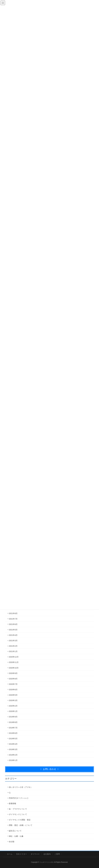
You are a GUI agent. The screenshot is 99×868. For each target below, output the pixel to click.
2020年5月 (13, 695)
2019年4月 (13, 744)
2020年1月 (13, 711)
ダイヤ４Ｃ (35, 854)
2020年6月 (13, 690)
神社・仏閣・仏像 (16, 836)
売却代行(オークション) (18, 798)
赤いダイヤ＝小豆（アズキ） (21, 787)
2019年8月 (13, 722)
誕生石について (15, 831)
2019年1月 (13, 760)
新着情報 (13, 803)
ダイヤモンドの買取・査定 (20, 820)
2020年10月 (14, 668)
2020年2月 (13, 706)
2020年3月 (13, 700)
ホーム (10, 854)
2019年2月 (13, 755)
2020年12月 (14, 657)
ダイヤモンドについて (18, 814)
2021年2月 (13, 646)
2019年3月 (13, 749)
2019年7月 (13, 728)
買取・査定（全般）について (21, 825)
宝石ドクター (22, 854)
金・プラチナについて (18, 809)
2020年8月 (13, 679)
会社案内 (47, 854)
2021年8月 (13, 613)
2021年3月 (13, 641)
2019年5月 (13, 739)
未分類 (12, 842)
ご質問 (57, 854)
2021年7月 (13, 619)
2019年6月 (13, 733)
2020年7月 (13, 684)
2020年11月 (14, 662)
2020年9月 (13, 673)
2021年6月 (13, 624)
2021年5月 (13, 630)
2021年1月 (13, 651)
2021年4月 (13, 635)
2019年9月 (13, 717)
